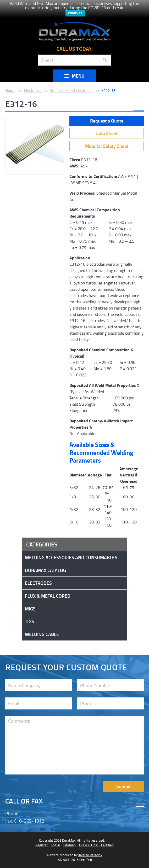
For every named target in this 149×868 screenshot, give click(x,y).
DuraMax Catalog (45, 570)
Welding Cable (42, 634)
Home (10, 90)
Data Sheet (107, 133)
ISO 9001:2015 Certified (96, 845)
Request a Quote (107, 121)
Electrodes (33, 90)
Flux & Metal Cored (48, 596)
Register (42, 845)
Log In (56, 845)
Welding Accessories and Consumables (71, 557)
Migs (30, 609)
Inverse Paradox (90, 855)
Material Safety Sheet (107, 146)
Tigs (29, 621)
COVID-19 (75, 13)
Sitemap (70, 845)
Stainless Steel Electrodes (72, 90)
